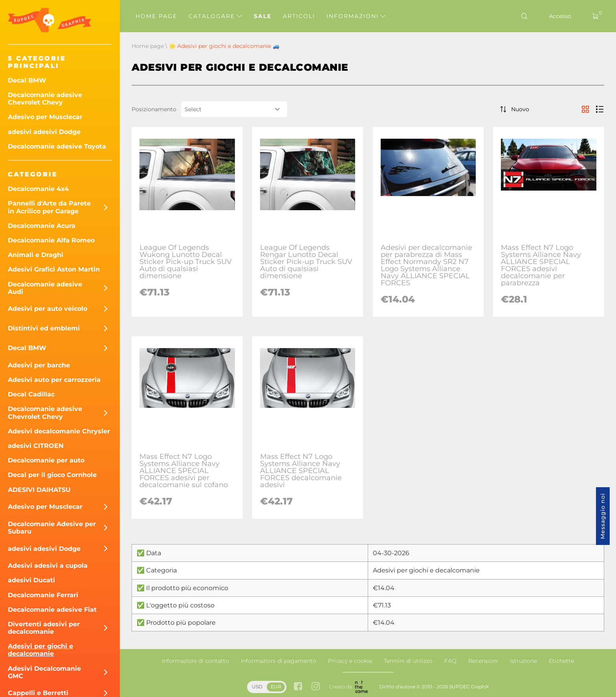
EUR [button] (276, 687)
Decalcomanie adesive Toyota (57, 146)
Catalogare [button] (215, 16)
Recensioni (483, 661)
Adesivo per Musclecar (45, 117)
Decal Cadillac (31, 394)
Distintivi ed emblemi (44, 328)
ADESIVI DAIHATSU (39, 490)
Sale (263, 16)
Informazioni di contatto (195, 661)
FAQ (450, 661)
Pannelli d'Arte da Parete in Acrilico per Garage (49, 207)
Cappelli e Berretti (38, 693)
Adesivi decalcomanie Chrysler (59, 431)
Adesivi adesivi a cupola (48, 566)
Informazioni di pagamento (279, 661)
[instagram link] (316, 687)
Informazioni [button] (356, 16)
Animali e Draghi (36, 255)
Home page (156, 16)
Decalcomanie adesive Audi (45, 288)
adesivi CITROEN (36, 446)
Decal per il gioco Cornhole (52, 475)
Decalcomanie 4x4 (38, 189)
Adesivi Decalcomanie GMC (44, 672)
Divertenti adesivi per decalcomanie (44, 628)
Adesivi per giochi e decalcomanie (40, 650)
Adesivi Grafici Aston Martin (54, 269)
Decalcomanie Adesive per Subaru (52, 528)
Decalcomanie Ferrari (43, 595)
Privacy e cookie (350, 661)
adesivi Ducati (31, 580)
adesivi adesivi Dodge (44, 132)
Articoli (299, 16)
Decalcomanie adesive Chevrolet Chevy (45, 99)
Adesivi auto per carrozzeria (54, 380)
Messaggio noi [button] (603, 516)
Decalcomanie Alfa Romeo (51, 240)
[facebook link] (298, 687)
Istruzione (523, 661)
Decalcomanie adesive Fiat (52, 610)
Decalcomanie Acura (42, 226)
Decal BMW (27, 80)
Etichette (561, 661)
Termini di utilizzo (408, 661)
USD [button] (257, 687)
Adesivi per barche (39, 365)
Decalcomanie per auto (46, 460)
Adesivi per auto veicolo (48, 309)
